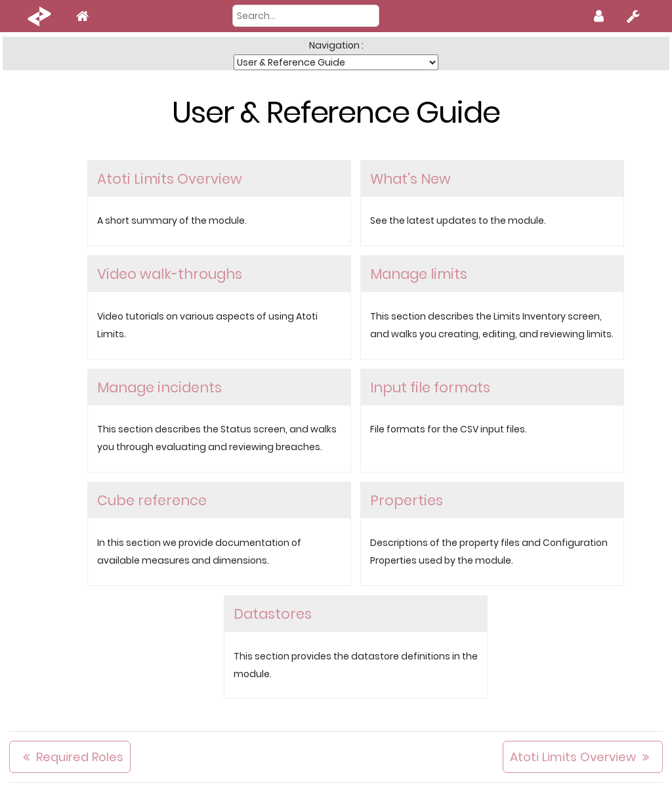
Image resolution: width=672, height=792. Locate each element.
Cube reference (152, 500)
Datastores (273, 614)
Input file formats (430, 387)
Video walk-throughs (170, 274)
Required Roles (80, 757)
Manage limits (419, 274)
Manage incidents (159, 387)
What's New (410, 179)
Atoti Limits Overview (170, 179)
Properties (407, 500)
